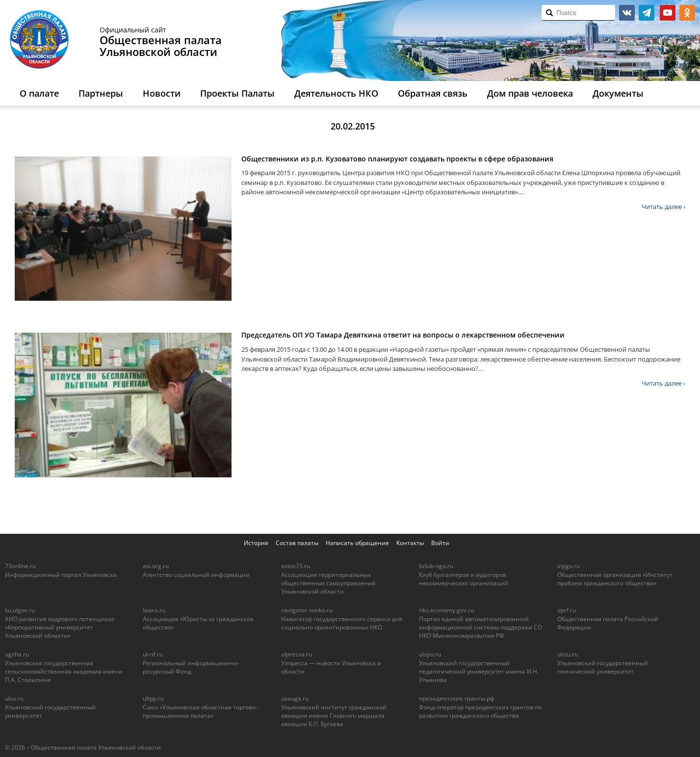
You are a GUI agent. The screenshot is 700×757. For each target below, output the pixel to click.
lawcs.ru (154, 610)
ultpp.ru (153, 698)
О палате (39, 93)
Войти (440, 543)
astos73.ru (296, 566)
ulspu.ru (430, 654)
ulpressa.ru (297, 654)
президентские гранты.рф (457, 698)
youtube (668, 13)
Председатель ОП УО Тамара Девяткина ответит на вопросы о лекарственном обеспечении (403, 335)
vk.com (627, 13)
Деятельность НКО (336, 93)
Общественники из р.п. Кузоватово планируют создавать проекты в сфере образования (397, 159)
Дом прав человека (530, 93)
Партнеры (101, 93)
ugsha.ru (17, 654)
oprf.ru (567, 610)
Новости (162, 93)
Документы (618, 93)
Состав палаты (297, 543)
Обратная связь (433, 93)
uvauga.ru (295, 698)
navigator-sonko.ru (307, 610)
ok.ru (687, 13)
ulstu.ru (568, 654)
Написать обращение (357, 543)
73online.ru (20, 566)
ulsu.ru (14, 698)
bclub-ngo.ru (436, 566)
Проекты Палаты (237, 93)
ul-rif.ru (153, 654)
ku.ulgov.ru (20, 610)
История (256, 543)
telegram (647, 13)
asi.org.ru (156, 566)
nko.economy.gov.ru (446, 610)
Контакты (410, 543)
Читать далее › (663, 207)
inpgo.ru (569, 566)
